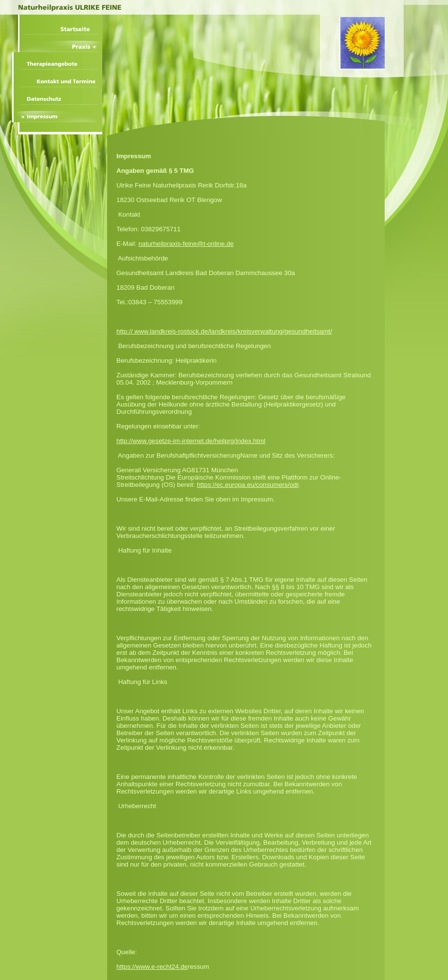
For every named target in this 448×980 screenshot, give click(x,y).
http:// (125, 331)
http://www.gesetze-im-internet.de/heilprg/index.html (191, 441)
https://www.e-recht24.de (152, 967)
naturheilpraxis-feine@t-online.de (186, 244)
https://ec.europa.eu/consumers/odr (248, 485)
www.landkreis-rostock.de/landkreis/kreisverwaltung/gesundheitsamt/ (233, 331)
